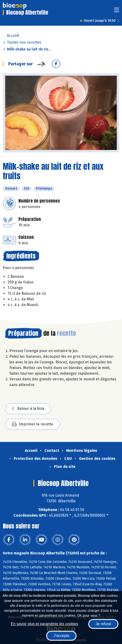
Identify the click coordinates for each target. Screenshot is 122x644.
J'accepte (61, 636)
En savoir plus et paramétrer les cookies (45, 624)
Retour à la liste (28, 409)
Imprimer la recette (33, 424)
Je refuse (103, 624)
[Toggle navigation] (117, 11)
